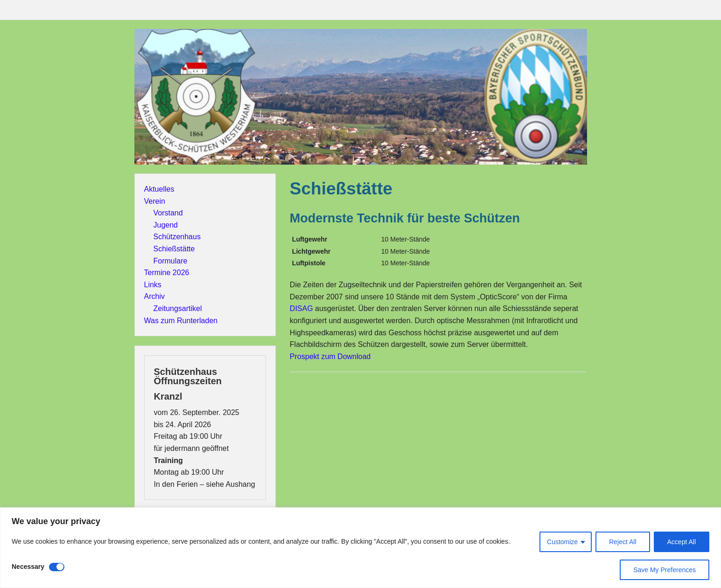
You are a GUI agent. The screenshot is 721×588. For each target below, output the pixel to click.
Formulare (171, 261)
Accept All (682, 542)
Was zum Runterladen (181, 321)
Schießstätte (174, 249)
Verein (155, 201)
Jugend (166, 225)
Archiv (154, 296)
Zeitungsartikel (178, 308)
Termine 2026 (167, 273)
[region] (360, 548)
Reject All (623, 542)
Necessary (28, 567)
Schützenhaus (177, 237)
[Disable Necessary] (57, 567)
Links (153, 285)
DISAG (301, 308)
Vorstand (168, 213)
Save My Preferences (665, 570)
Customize (562, 542)
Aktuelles (159, 189)
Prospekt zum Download (330, 356)
